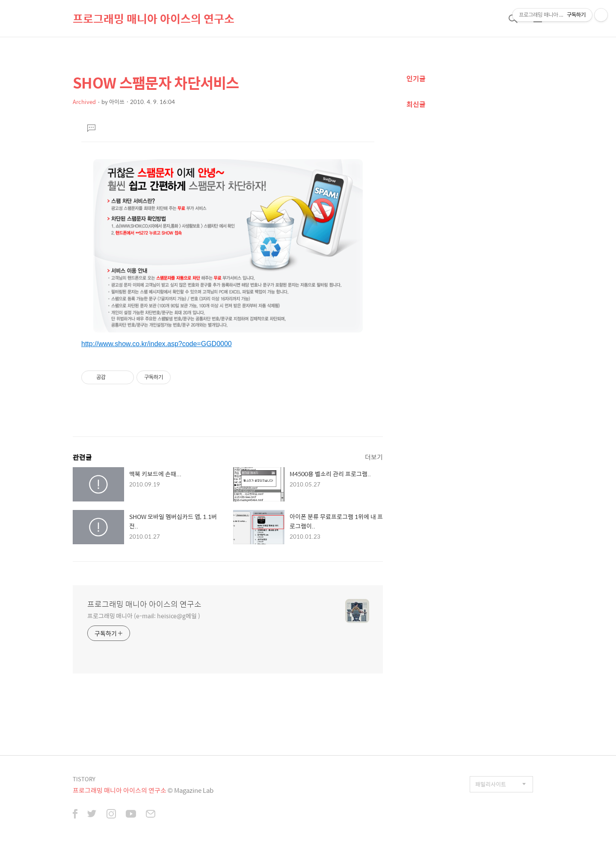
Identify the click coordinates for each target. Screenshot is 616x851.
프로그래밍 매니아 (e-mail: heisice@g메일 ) (144, 615)
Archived (84, 102)
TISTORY (84, 779)
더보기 (374, 457)
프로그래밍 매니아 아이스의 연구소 (154, 18)
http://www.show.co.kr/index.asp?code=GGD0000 (157, 344)
